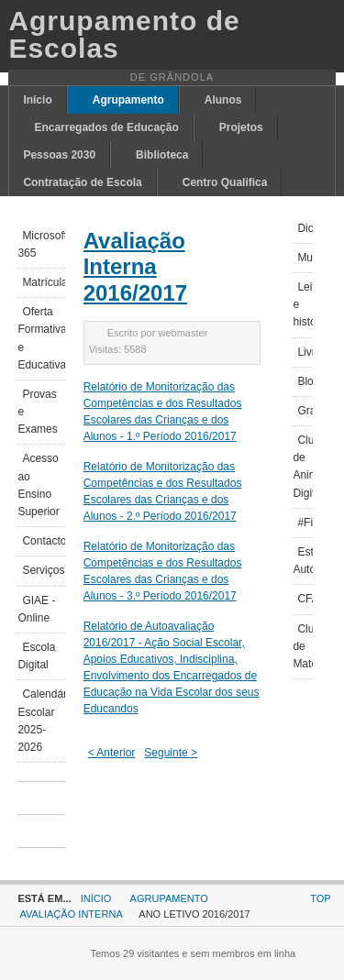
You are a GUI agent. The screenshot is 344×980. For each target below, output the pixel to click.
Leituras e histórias (302, 304)
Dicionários (305, 228)
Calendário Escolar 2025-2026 (41, 721)
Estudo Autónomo (302, 561)
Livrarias (305, 352)
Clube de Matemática (302, 646)
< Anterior (112, 753)
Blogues (305, 381)
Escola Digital (36, 656)
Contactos (43, 541)
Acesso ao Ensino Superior (38, 485)
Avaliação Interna (71, 914)
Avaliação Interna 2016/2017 (135, 267)
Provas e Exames (37, 412)
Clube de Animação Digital (302, 467)
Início (96, 898)
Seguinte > (171, 753)
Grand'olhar (305, 411)
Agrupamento (169, 898)
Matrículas (43, 282)
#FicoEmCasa (305, 523)
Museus (305, 258)
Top (320, 898)
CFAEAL (305, 599)
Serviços (43, 570)
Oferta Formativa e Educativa (41, 338)
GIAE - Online (36, 609)
